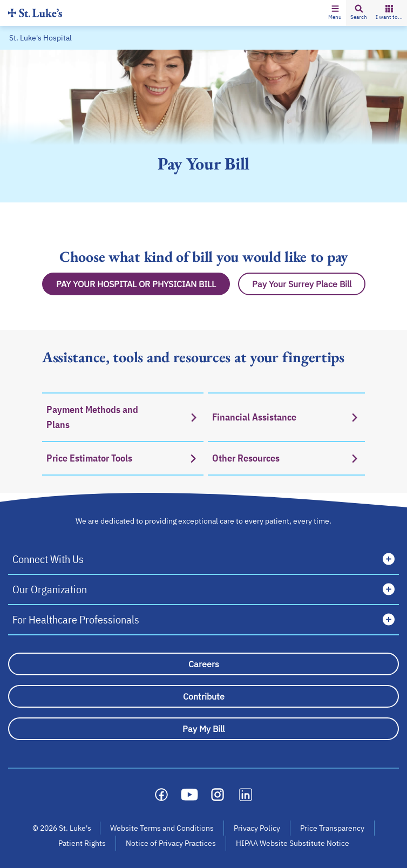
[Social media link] (161, 795)
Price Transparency (332, 828)
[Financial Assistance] (286, 417)
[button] (335, 13)
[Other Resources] (286, 458)
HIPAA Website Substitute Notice (293, 843)
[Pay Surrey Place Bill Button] (302, 284)
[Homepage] (35, 13)
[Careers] (204, 664)
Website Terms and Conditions (162, 828)
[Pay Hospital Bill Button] (136, 284)
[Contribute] (204, 696)
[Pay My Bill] (204, 729)
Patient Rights (82, 843)
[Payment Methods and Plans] (123, 417)
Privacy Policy (257, 828)
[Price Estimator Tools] (123, 458)
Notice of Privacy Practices (171, 843)
